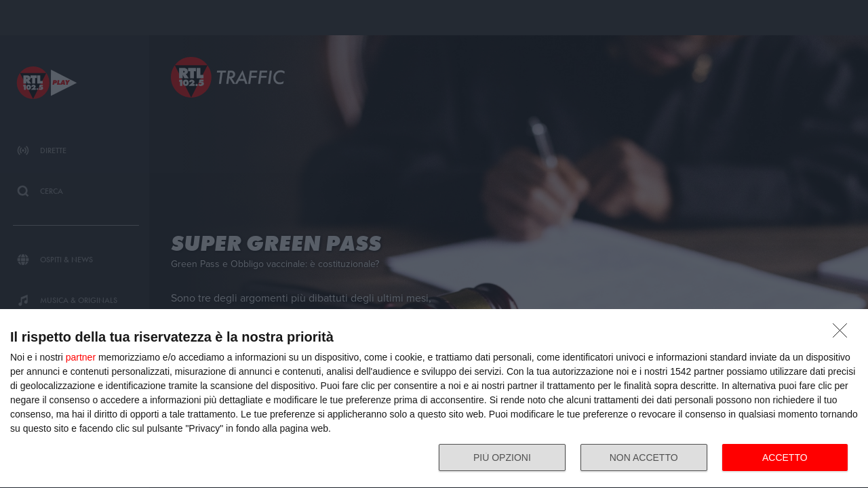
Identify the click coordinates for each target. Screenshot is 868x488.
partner (81, 357)
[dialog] (434, 399)
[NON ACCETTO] (844, 334)
